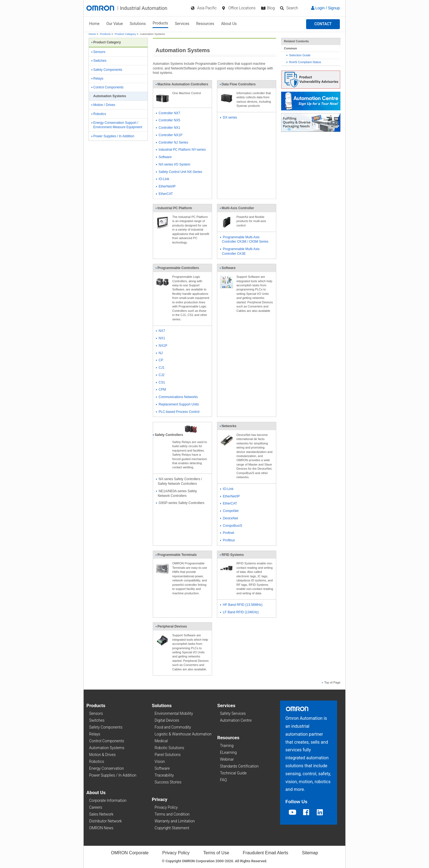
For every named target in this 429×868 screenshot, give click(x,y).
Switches (99, 61)
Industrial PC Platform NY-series (181, 150)
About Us (229, 24)
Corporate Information (108, 800)
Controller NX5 (168, 120)
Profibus (228, 540)
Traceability (164, 775)
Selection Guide (299, 55)
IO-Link (163, 179)
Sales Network (101, 814)
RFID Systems (232, 556)
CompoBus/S (231, 526)
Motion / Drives (103, 105)
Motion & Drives (102, 755)
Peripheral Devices (171, 628)
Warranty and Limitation (175, 821)
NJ (159, 353)
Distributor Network (105, 821)
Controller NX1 (168, 128)
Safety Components (107, 70)
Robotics (99, 114)
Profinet (227, 533)
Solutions (138, 24)
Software (164, 157)
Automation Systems (107, 748)
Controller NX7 (168, 113)
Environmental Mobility (174, 713)
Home (94, 24)
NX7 (161, 331)
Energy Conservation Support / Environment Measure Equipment (117, 125)
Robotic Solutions (170, 748)
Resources (205, 24)
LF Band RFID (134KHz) (239, 612)
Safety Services (233, 713)
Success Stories (168, 782)
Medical (161, 741)
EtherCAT (164, 194)
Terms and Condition (172, 814)
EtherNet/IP (166, 186)
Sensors (98, 52)
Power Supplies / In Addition (113, 136)
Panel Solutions (168, 755)
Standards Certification (239, 766)
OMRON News (101, 828)
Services (182, 24)
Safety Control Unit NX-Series (179, 172)
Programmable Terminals (176, 556)
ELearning (228, 752)
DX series (229, 117)
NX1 (161, 338)
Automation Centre (236, 720)
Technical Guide (233, 773)
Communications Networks (177, 397)
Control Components (108, 87)
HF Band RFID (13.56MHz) (241, 605)
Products (160, 23)
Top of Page (331, 682)
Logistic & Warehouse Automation (183, 734)
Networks (228, 427)
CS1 (161, 382)
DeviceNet (229, 518)
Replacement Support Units (177, 404)
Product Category (125, 34)
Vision (160, 761)
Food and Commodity (173, 727)
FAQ (223, 780)
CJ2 (160, 375)
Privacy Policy (166, 807)
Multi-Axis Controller (237, 209)
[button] (323, 24)
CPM (161, 390)
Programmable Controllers (177, 269)
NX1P (162, 346)
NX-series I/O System (173, 164)
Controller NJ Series (172, 142)
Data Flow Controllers (238, 85)
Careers (96, 807)
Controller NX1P (169, 135)
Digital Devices (167, 720)
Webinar (227, 759)
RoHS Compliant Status (304, 62)
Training (227, 746)
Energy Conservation (106, 768)
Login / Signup (325, 8)
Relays (98, 79)
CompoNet (229, 511)
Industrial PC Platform (174, 209)
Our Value (115, 24)
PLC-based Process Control (178, 412)
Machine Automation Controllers (182, 85)
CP (160, 360)
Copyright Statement (172, 828)
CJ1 (160, 368)
